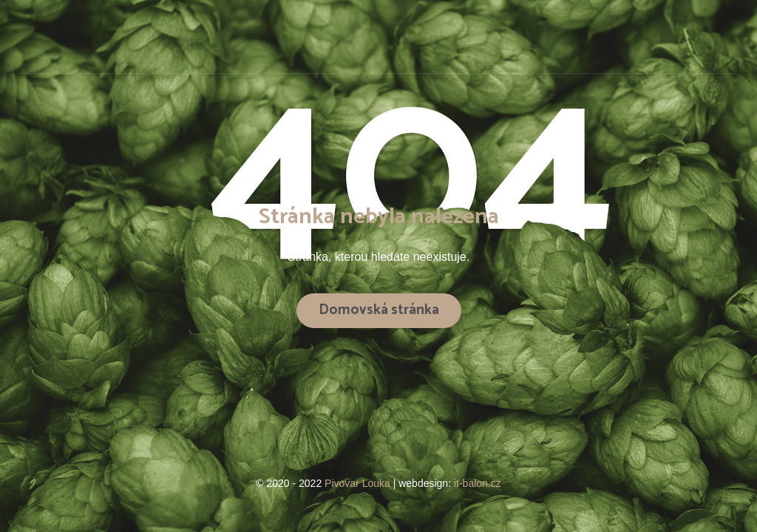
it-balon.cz (478, 483)
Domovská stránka (379, 310)
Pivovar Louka (359, 483)
